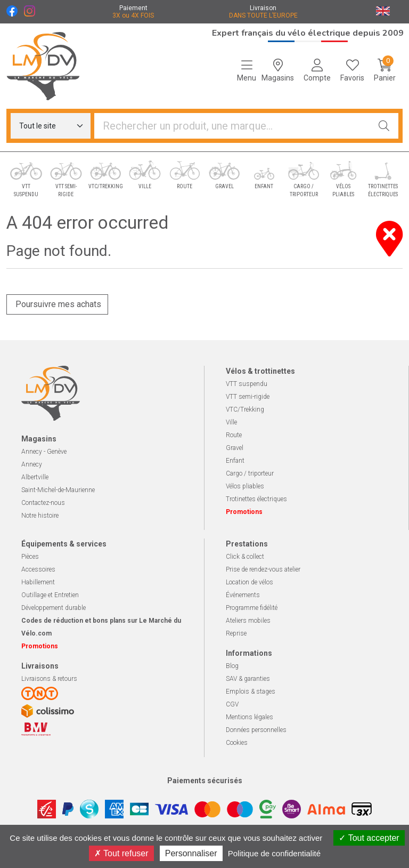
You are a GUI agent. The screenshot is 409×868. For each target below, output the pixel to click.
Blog (232, 666)
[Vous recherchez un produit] (232, 126)
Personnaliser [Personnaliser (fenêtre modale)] (191, 853)
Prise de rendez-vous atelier (263, 569)
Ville (231, 422)
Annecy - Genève (44, 452)
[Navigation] (247, 70)
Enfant (235, 461)
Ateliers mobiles (248, 621)
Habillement (38, 582)
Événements (243, 595)
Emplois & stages (251, 692)
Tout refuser (121, 853)
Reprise (236, 633)
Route (234, 435)
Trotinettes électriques (256, 499)
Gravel (235, 448)
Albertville (35, 477)
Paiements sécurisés (205, 781)
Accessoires (38, 569)
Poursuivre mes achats (57, 304)
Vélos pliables (245, 486)
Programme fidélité (252, 608)
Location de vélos (250, 582)
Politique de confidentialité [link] (274, 853)
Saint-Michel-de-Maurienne (58, 490)
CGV (232, 704)
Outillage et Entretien (50, 595)
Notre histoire (40, 516)
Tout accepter (369, 838)
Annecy (32, 464)
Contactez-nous (43, 503)
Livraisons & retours (49, 679)
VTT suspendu (247, 384)
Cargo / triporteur (250, 473)
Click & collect (245, 557)
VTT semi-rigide (248, 397)
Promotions (244, 512)
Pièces (30, 557)
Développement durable (54, 608)
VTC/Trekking (245, 409)
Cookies (237, 743)
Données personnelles (256, 730)
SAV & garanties (248, 679)
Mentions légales (250, 717)
